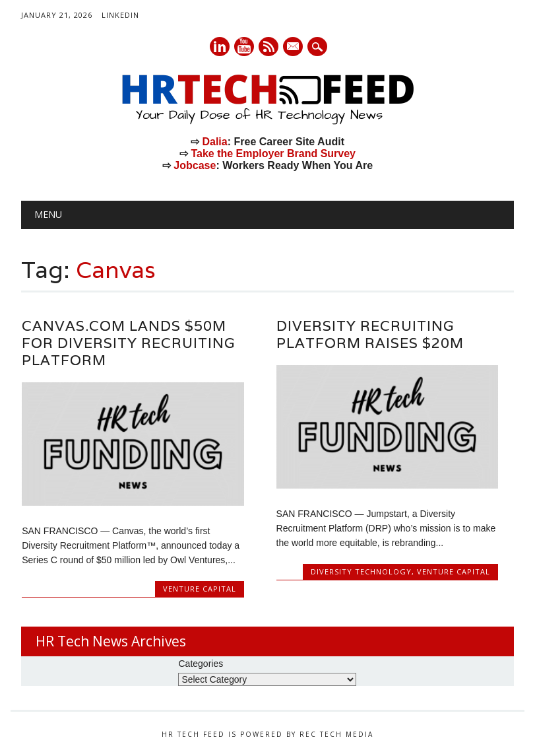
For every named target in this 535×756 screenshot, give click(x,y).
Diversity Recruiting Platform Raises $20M (370, 334)
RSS (268, 47)
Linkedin (220, 47)
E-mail (294, 48)
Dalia (214, 142)
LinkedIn (120, 15)
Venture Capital (200, 589)
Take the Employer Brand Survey (273, 154)
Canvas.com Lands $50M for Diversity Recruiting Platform (128, 343)
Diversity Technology (361, 571)
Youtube (244, 47)
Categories (201, 664)
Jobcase (195, 165)
